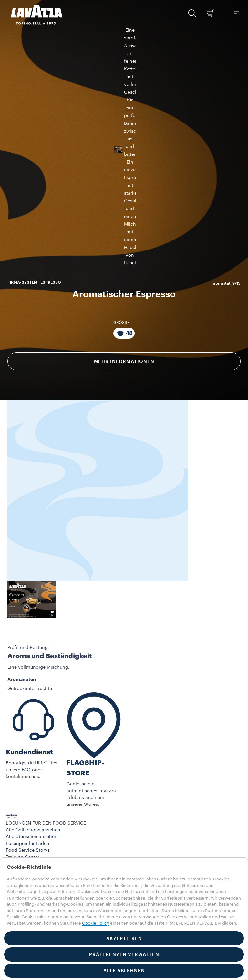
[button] (192, 13)
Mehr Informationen (124, 336)
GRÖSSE (121, 297)
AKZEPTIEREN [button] (124, 938)
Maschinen (18, 852)
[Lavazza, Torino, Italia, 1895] (33, 15)
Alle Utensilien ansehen (32, 812)
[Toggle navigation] (236, 13)
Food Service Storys (28, 825)
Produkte (15, 846)
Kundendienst (29, 727)
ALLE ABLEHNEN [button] (124, 971)
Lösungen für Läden (28, 818)
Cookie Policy (96, 923)
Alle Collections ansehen (33, 805)
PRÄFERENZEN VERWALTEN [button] (124, 954)
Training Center (23, 832)
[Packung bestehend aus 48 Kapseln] (124, 308)
